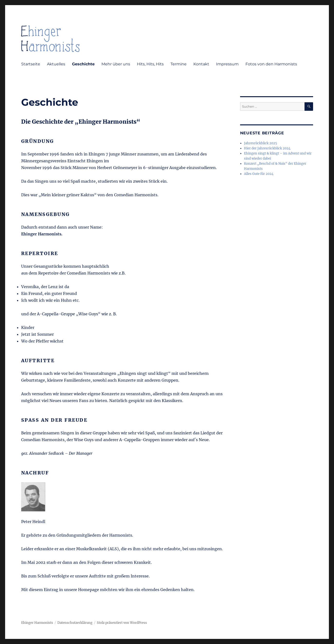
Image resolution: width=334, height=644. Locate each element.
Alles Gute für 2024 (259, 174)
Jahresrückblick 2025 (261, 143)
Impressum (227, 64)
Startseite (31, 64)
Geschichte (83, 64)
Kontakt (201, 64)
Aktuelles (56, 64)
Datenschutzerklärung (75, 623)
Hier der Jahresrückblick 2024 (267, 148)
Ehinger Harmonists (37, 623)
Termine (179, 64)
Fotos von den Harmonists (271, 64)
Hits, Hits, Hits (150, 64)
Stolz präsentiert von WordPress (122, 623)
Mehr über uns (116, 64)
